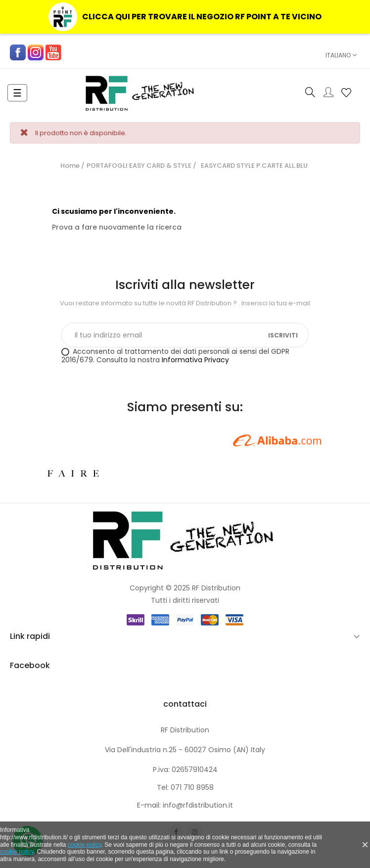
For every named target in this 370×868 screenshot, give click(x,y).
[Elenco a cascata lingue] (339, 55)
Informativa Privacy (195, 360)
